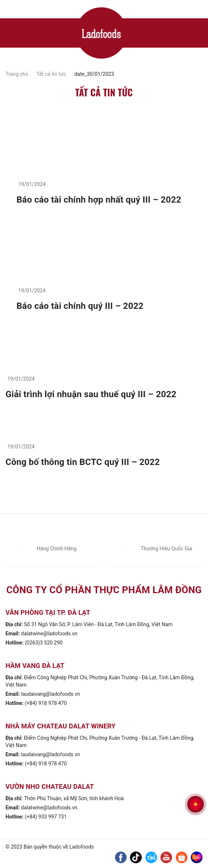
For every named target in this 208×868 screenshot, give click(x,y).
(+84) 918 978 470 (46, 703)
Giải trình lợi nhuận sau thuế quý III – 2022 (91, 394)
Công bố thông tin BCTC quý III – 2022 (83, 462)
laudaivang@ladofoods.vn (50, 694)
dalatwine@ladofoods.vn (49, 634)
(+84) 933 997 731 (46, 817)
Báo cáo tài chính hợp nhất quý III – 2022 (99, 200)
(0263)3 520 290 (44, 643)
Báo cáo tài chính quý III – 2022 (80, 306)
